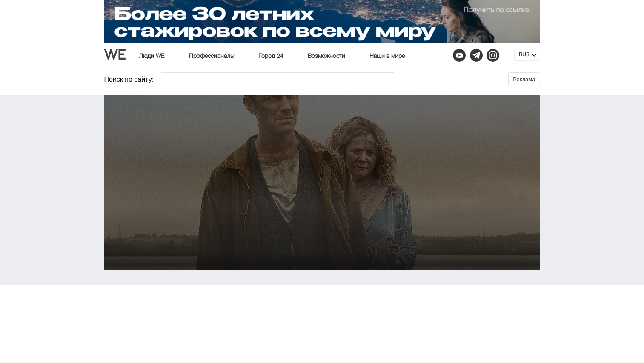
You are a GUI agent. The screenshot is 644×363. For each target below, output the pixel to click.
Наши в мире (387, 56)
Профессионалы (212, 56)
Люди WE (152, 56)
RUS (524, 55)
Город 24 (271, 56)
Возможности (326, 56)
